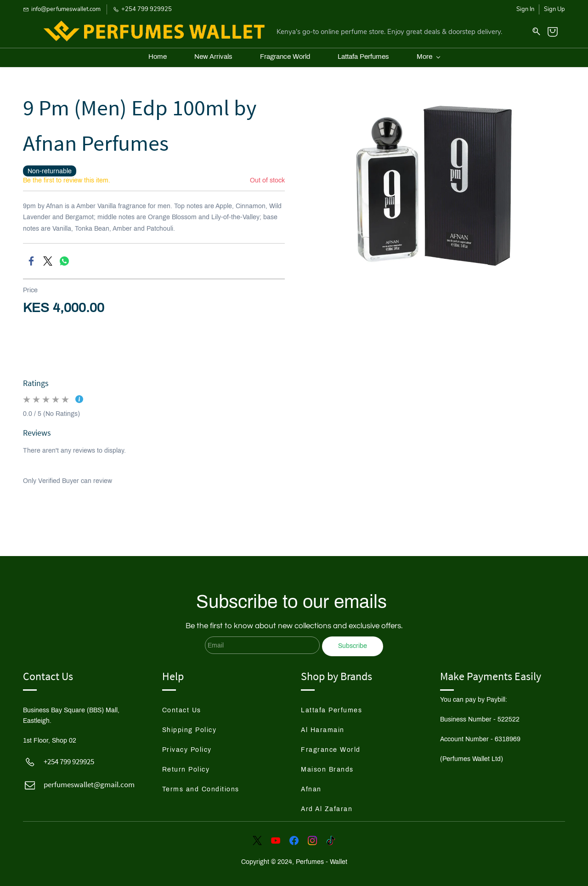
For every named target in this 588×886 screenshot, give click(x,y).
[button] (190, 706)
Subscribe (353, 642)
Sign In (525, 9)
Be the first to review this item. (67, 176)
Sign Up (554, 9)
